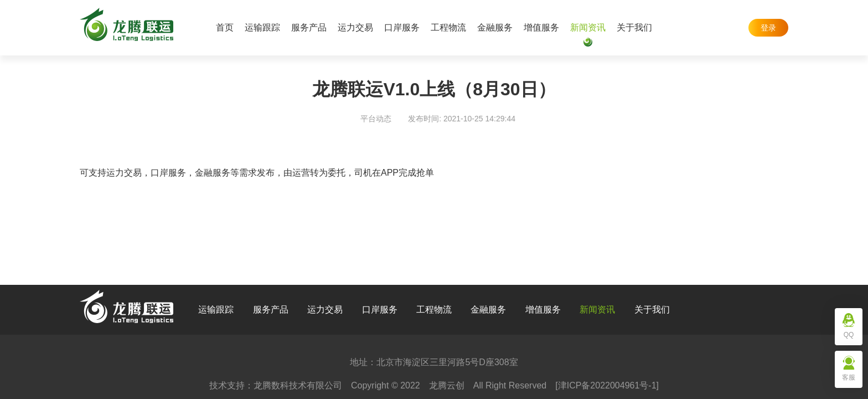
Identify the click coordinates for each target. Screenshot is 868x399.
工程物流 (448, 27)
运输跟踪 (262, 27)
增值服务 (541, 27)
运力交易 (355, 27)
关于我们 (634, 27)
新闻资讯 (588, 27)
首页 (225, 27)
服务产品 (309, 27)
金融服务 (495, 27)
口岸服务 (402, 27)
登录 (768, 28)
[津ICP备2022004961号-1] (607, 385)
